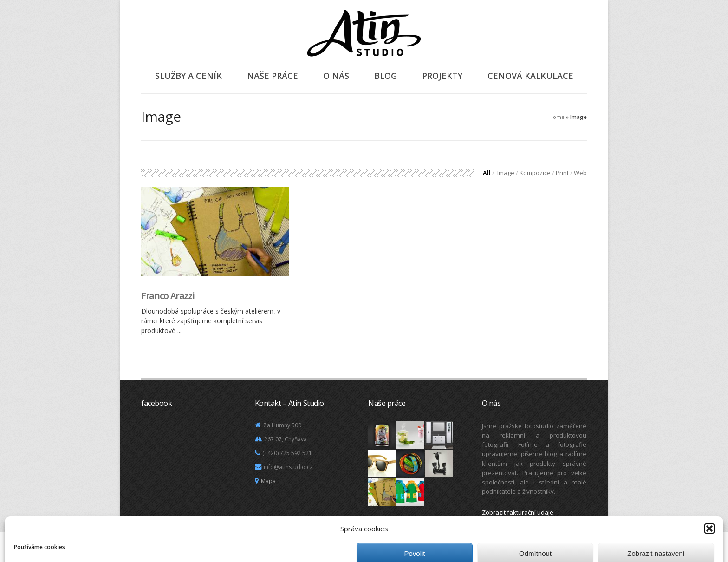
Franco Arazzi (168, 296)
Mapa (268, 481)
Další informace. (329, 550)
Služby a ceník (188, 76)
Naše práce (273, 76)
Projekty (442, 76)
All (487, 173)
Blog (386, 76)
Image (506, 173)
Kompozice (535, 173)
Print (562, 173)
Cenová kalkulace (530, 76)
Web (580, 173)
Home (557, 117)
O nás (336, 76)
